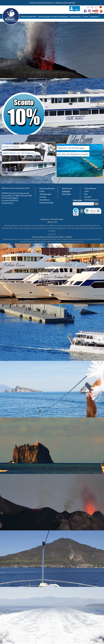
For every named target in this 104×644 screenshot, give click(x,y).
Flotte (85, 16)
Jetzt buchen (75, 16)
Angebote (94, 16)
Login (76, 9)
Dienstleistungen (28, 23)
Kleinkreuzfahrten (29, 16)
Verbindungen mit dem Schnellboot (53, 16)
